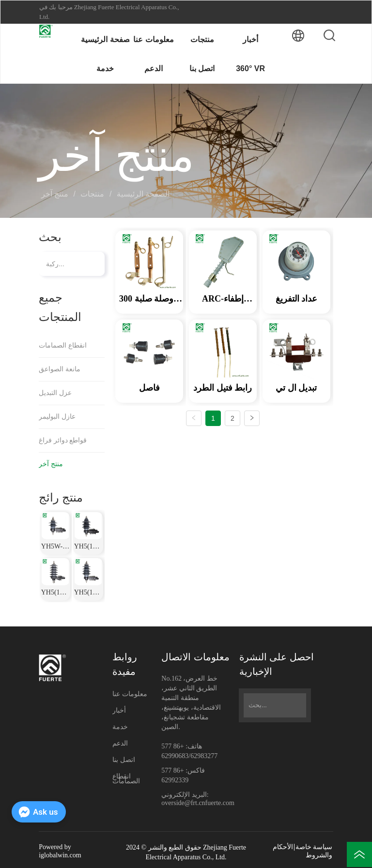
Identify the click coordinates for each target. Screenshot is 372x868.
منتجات (93, 194)
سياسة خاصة (314, 847)
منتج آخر (56, 194)
